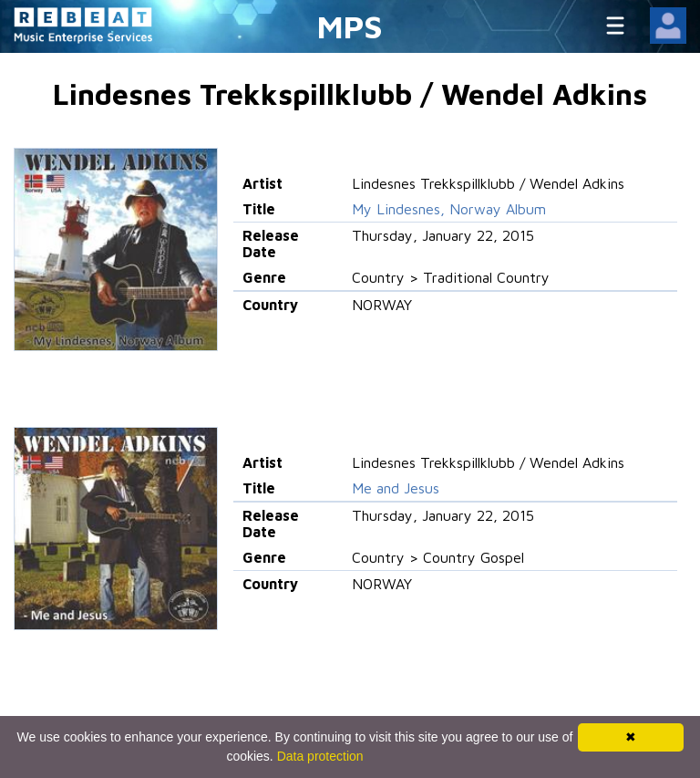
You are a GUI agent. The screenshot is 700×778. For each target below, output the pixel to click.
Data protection (320, 756)
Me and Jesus (396, 488)
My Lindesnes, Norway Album (449, 209)
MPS (350, 26)
